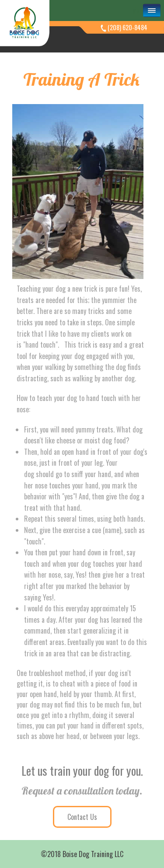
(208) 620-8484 (127, 27)
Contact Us (82, 817)
